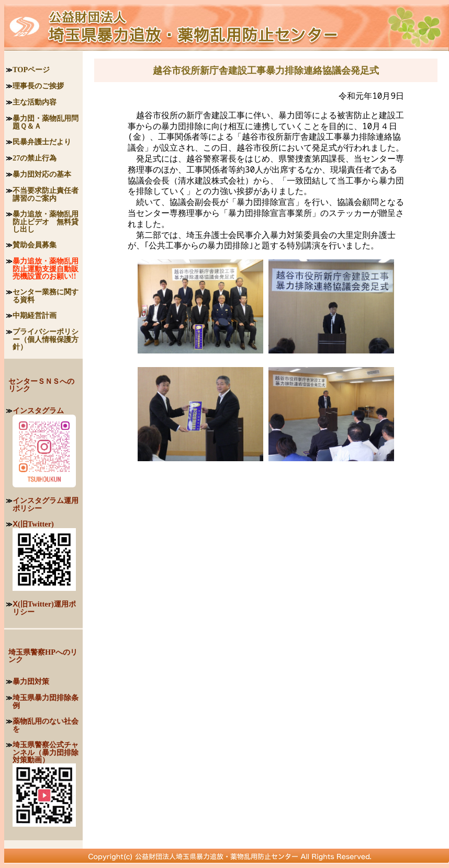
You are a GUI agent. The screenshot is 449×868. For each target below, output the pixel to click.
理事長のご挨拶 (38, 86)
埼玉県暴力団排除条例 (46, 701)
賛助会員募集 (35, 245)
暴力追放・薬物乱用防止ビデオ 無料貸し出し (46, 221)
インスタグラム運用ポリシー (46, 504)
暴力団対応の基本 (42, 174)
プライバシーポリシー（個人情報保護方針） (46, 339)
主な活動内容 (35, 102)
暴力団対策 (31, 681)
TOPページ (31, 70)
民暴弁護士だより (42, 142)
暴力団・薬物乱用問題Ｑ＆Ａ (46, 122)
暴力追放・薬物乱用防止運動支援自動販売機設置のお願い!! (46, 269)
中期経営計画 (35, 315)
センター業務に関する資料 (46, 296)
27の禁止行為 (35, 158)
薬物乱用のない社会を (46, 725)
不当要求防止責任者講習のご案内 (46, 194)
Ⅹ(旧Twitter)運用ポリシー (44, 608)
